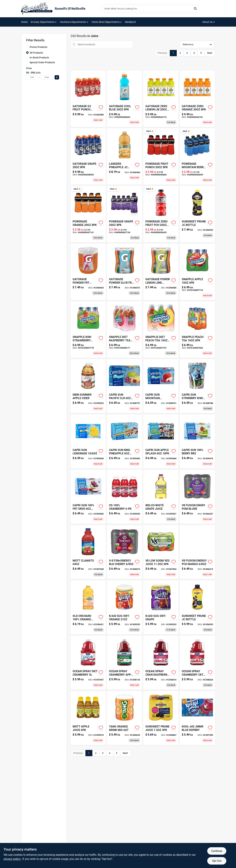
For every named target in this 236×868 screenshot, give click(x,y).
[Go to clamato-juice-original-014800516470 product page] (88, 552)
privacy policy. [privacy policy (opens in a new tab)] (12, 859)
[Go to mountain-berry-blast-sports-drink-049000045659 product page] (197, 157)
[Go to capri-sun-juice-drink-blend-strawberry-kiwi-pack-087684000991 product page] (197, 386)
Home (24, 22)
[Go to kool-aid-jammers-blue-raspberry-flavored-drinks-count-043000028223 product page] (197, 718)
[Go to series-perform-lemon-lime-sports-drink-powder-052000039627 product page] (161, 272)
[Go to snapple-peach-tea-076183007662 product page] (197, 330)
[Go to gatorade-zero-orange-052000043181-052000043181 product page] (197, 99)
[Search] (196, 8)
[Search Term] (150, 9)
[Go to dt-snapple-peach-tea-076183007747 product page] (161, 330)
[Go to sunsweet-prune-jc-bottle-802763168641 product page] (197, 214)
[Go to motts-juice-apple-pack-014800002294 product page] (88, 718)
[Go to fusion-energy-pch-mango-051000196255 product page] (197, 552)
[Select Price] (57, 77)
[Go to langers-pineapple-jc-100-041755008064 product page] (124, 157)
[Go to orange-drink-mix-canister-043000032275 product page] (124, 718)
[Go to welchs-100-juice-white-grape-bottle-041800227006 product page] (161, 497)
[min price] (32, 77)
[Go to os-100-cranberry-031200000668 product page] (124, 497)
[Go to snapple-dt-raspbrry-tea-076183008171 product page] (124, 330)
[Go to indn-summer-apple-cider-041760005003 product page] (88, 386)
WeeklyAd (130, 22)
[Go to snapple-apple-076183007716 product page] (197, 272)
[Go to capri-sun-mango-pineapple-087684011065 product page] (124, 442)
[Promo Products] (27, 47)
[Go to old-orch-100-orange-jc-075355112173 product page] (88, 607)
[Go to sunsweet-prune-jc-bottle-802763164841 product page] (197, 607)
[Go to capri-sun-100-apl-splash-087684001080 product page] (161, 442)
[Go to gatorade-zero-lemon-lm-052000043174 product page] (161, 99)
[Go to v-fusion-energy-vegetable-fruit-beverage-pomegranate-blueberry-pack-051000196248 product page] (197, 497)
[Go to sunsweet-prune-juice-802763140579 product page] (161, 718)
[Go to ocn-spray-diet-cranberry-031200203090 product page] (88, 663)
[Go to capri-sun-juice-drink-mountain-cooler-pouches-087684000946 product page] (161, 386)
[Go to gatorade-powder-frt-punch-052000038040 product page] (88, 272)
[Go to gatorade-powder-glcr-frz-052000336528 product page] (124, 272)
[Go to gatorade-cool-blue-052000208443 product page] (124, 99)
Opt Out (217, 861)
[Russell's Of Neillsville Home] (37, 9)
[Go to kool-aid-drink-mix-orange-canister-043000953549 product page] (124, 607)
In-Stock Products (39, 58)
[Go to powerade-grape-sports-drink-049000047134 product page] (124, 214)
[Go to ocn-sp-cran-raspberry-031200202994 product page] (161, 663)
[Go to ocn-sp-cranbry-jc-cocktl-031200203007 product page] (197, 663)
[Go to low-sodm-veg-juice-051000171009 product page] (161, 552)
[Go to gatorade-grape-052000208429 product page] (88, 157)
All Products (36, 53)
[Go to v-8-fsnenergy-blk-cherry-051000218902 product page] (124, 552)
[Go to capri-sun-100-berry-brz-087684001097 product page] (197, 442)
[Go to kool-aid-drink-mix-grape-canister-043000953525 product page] (161, 607)
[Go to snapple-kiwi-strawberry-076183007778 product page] (88, 330)
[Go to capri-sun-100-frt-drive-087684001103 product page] (88, 497)
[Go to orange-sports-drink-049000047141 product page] (88, 214)
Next (210, 53)
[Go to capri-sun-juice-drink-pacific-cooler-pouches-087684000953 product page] (124, 386)
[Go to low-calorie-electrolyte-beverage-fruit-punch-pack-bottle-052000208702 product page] (88, 99)
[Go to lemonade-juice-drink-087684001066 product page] (88, 442)
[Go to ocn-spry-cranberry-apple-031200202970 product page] (124, 663)
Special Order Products (42, 62)
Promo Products (38, 47)
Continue (217, 851)
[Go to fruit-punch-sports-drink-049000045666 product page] (161, 157)
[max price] (47, 77)
